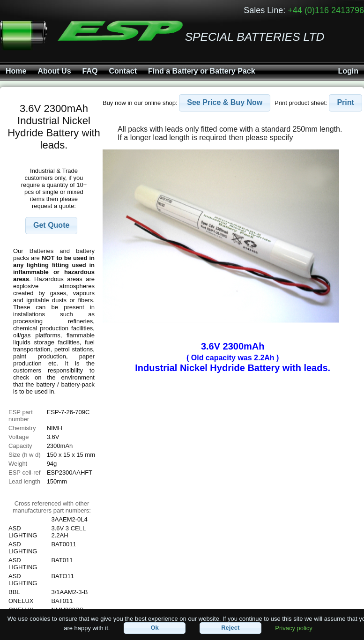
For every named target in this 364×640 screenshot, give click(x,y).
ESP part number (21, 416)
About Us (54, 71)
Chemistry (22, 428)
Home (16, 71)
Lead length (24, 481)
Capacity (20, 446)
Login (348, 71)
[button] (51, 226)
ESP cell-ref (24, 473)
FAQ (90, 71)
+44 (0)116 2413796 (326, 10)
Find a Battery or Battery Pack (202, 71)
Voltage (19, 437)
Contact (123, 71)
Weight (18, 464)
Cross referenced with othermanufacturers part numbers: (52, 507)
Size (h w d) (25, 455)
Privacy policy (293, 628)
